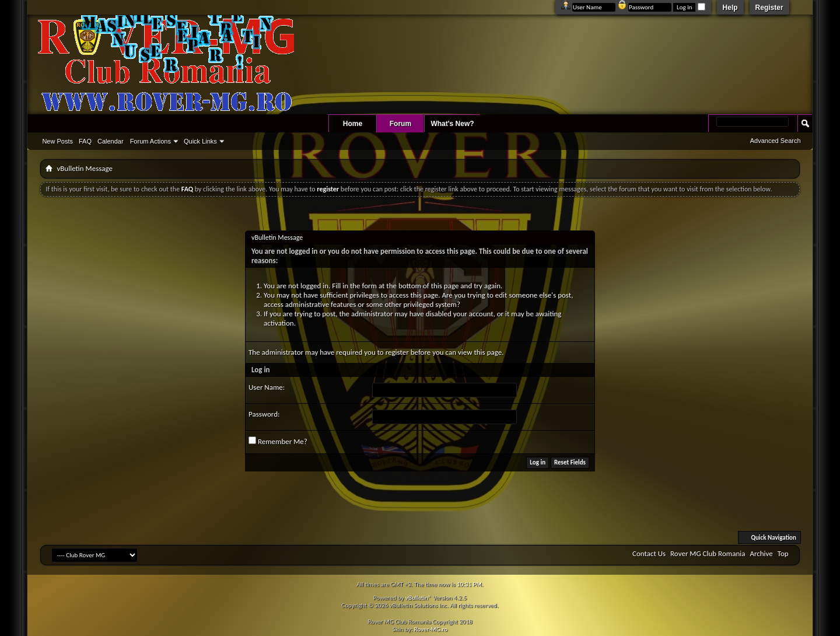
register (397, 352)
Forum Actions (150, 141)
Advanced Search (776, 141)
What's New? (452, 124)
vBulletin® (419, 598)
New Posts (57, 141)
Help (730, 8)
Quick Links (200, 141)
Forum (400, 124)
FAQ (85, 141)
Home (353, 124)
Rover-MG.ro (431, 629)
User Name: (267, 387)
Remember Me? (278, 441)
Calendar (111, 141)
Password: (264, 414)
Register (769, 8)
